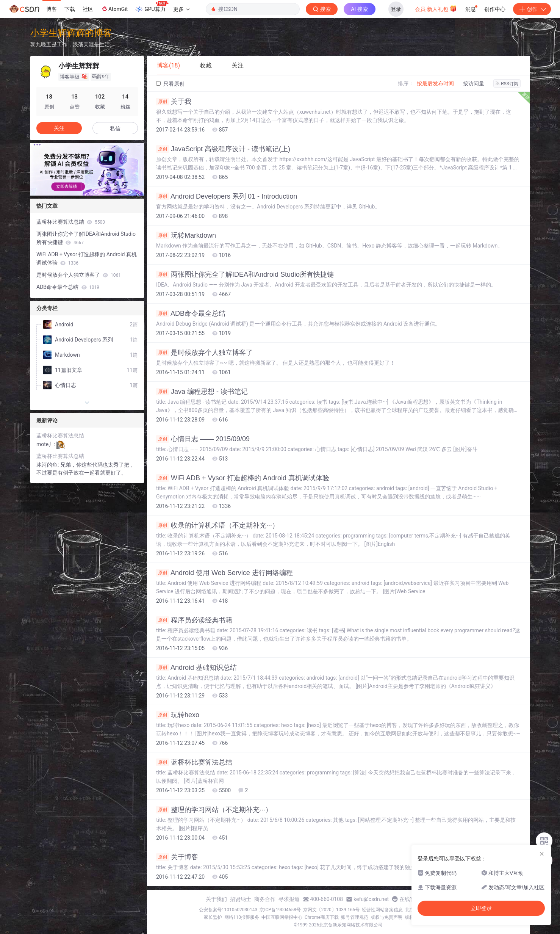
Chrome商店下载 (322, 917)
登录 (396, 9)
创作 (532, 9)
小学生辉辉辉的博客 (71, 33)
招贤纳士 (241, 899)
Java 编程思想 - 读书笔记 (202, 392)
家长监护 (213, 917)
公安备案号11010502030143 (228, 910)
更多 (181, 9)
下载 (70, 9)
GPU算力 (152, 7)
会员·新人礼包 (436, 8)
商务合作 (265, 899)
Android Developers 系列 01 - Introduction (227, 196)
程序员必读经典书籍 (194, 620)
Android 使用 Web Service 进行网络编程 (224, 573)
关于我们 (216, 899)
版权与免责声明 (386, 917)
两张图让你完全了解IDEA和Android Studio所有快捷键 (245, 274)
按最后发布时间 (435, 83)
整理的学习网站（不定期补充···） (214, 810)
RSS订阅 (507, 84)
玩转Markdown (186, 235)
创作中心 (495, 9)
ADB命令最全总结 (191, 313)
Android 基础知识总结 (196, 668)
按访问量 (474, 83)
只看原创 (170, 84)
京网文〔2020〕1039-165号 (332, 910)
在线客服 (410, 899)
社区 (88, 9)
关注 (59, 128)
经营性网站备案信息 (382, 910)
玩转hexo (178, 715)
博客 (52, 9)
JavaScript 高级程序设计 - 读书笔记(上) (223, 149)
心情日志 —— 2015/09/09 (203, 439)
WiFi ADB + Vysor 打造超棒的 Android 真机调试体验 (243, 478)
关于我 (174, 102)
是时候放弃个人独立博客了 (204, 353)
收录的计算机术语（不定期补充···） (217, 525)
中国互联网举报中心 (282, 917)
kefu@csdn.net (371, 899)
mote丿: (46, 444)
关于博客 (177, 857)
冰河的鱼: (48, 465)
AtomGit (114, 9)
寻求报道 (289, 899)
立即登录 (481, 908)
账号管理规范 (355, 917)
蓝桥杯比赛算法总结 (194, 762)
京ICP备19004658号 (280, 910)
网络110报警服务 (242, 917)
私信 (115, 129)
